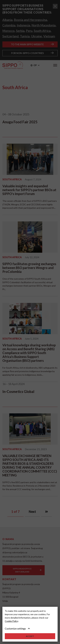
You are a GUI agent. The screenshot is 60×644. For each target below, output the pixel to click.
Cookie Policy (11, 621)
